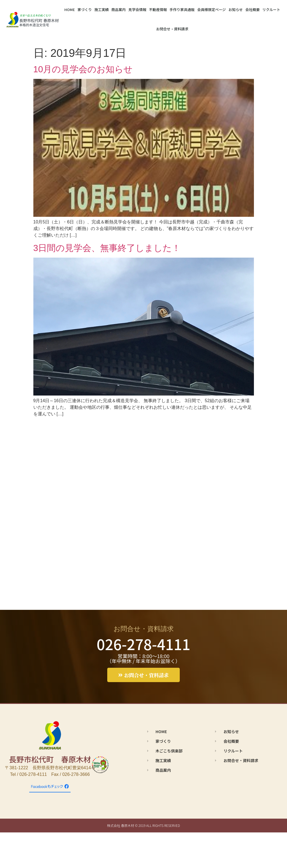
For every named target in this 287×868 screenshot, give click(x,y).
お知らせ (236, 10)
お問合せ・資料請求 (172, 29)
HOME (69, 10)
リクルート (271, 10)
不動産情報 (158, 10)
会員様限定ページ (211, 10)
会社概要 (253, 10)
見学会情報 (137, 10)
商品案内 (119, 10)
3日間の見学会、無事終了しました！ (107, 248)
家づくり (85, 10)
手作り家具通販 (182, 10)
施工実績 (101, 10)
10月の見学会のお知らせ (83, 69)
